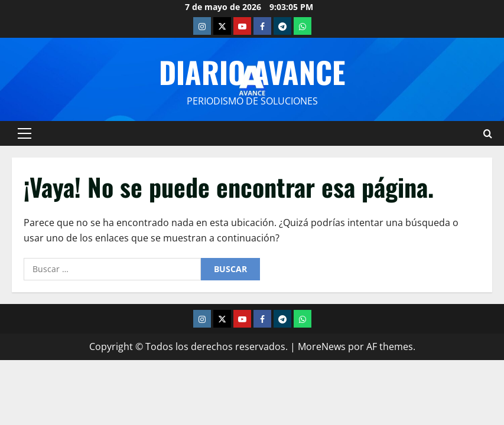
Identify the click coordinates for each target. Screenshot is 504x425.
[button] (25, 133)
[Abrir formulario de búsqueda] (488, 133)
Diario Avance (252, 71)
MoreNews (322, 346)
